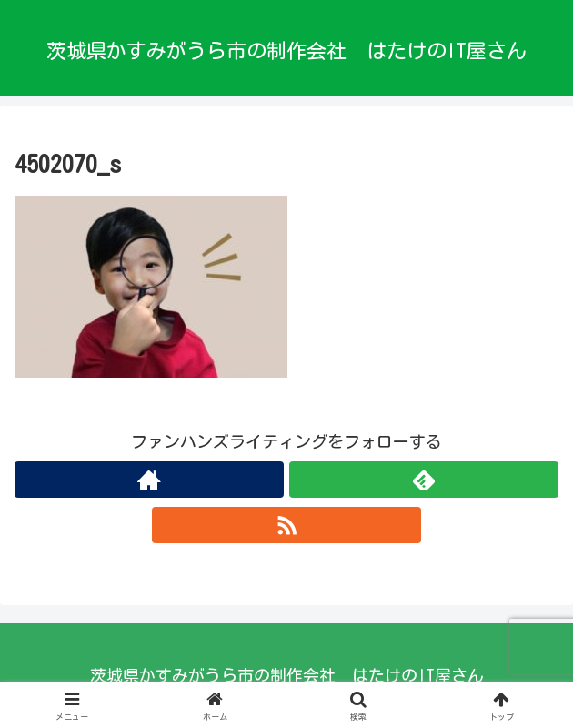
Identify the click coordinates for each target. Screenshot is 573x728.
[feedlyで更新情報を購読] (424, 480)
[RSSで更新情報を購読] (286, 525)
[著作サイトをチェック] (149, 480)
